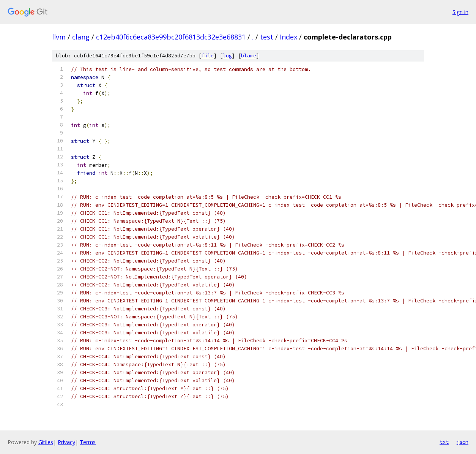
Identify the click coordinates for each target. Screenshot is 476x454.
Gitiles (46, 442)
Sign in (460, 12)
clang (81, 37)
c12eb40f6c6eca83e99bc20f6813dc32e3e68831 (171, 37)
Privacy (66, 442)
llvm (59, 37)
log (227, 56)
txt (444, 442)
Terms (88, 442)
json (462, 442)
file (208, 56)
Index (288, 37)
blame (249, 56)
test (267, 37)
